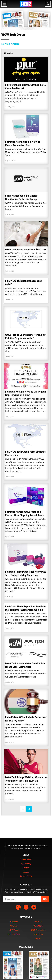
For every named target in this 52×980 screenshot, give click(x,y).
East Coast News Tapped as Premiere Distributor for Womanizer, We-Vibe (25, 608)
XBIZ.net (14, 926)
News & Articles (10, 44)
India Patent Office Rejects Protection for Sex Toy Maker (26, 719)
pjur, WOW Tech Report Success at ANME (23, 283)
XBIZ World (14, 930)
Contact (26, 868)
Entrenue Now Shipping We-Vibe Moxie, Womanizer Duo (23, 143)
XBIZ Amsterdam (38, 930)
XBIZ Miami (38, 926)
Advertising (26, 863)
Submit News (26, 859)
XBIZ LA (38, 922)
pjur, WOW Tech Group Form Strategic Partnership (25, 453)
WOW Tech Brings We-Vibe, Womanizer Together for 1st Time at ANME (26, 779)
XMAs (38, 938)
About (26, 872)
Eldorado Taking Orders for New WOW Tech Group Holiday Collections (26, 573)
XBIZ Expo (38, 934)
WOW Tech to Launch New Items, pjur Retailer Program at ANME (25, 336)
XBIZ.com (14, 922)
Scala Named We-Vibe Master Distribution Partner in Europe (21, 197)
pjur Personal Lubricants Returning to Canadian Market (25, 87)
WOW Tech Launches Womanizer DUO (25, 249)
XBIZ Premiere (14, 934)
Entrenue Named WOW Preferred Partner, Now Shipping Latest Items (24, 513)
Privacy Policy (26, 876)
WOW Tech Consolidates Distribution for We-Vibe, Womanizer (25, 665)
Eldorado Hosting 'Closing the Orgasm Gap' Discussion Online (26, 393)
